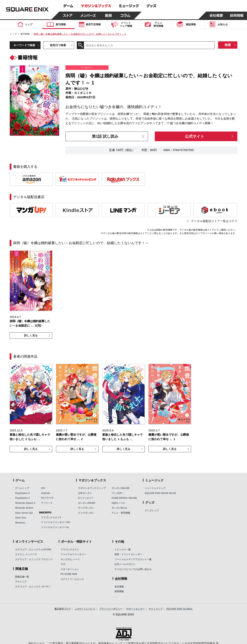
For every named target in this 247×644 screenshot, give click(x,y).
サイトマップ (156, 609)
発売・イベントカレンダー (128, 554)
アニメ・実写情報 (121, 513)
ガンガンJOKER (87, 503)
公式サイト (195, 136)
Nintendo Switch (24, 508)
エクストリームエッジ (72, 579)
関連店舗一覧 (22, 577)
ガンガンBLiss (119, 508)
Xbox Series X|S (24, 513)
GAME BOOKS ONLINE (124, 498)
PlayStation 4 (22, 498)
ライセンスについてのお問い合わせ (133, 569)
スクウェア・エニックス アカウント (34, 559)
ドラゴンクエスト (70, 550)
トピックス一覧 (123, 550)
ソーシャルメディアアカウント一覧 (133, 559)
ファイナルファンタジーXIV (55, 522)
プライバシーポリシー (111, 609)
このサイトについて (85, 609)
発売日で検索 (58, 45)
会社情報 (119, 587)
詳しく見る (31, 335)
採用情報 (119, 591)
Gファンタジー (86, 498)
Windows (20, 523)
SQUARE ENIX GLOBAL (180, 609)
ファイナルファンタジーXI (55, 527)
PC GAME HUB (69, 574)
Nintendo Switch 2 (25, 503)
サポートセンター (135, 609)
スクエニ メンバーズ (26, 554)
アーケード (47, 503)
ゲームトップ (22, 488)
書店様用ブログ (63, 609)
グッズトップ (152, 511)
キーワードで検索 (24, 45)
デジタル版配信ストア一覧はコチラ (214, 221)
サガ (63, 564)
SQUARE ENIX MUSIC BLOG (160, 493)
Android (45, 493)
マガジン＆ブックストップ (92, 488)
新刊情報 (25, 34)
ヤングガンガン (86, 508)
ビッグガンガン (86, 513)
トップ (13, 34)
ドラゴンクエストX (51, 518)
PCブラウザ (47, 498)
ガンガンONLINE (121, 488)
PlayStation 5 (22, 493)
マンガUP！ (118, 493)
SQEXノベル (118, 503)
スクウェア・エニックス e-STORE (33, 550)
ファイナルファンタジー (73, 554)
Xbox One (20, 518)
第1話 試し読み (105, 136)
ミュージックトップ (155, 488)
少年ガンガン (85, 493)
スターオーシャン (70, 569)
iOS (43, 488)
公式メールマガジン (125, 564)
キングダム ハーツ (70, 559)
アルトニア (21, 582)
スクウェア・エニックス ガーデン (33, 587)
